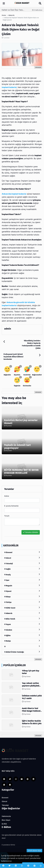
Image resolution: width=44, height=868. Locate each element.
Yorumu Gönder (31, 532)
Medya (22, 641)
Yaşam (22, 624)
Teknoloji (22, 563)
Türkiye (22, 602)
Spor (22, 580)
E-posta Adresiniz (11, 506)
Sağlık (22, 569)
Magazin (22, 586)
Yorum (7, 516)
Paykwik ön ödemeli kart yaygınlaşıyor (17, 446)
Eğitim (22, 635)
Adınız (7, 496)
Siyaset (22, 591)
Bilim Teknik (22, 619)
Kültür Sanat (22, 608)
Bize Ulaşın (6, 820)
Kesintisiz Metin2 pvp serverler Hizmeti (21, 422)
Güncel (22, 558)
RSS (4, 824)
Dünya (22, 597)
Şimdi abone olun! (34, 851)
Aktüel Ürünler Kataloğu (22, 652)
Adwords (22, 613)
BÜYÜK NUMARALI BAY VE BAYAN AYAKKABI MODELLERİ (21, 471)
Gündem (22, 630)
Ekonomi (22, 552)
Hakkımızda (6, 816)
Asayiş (22, 575)
